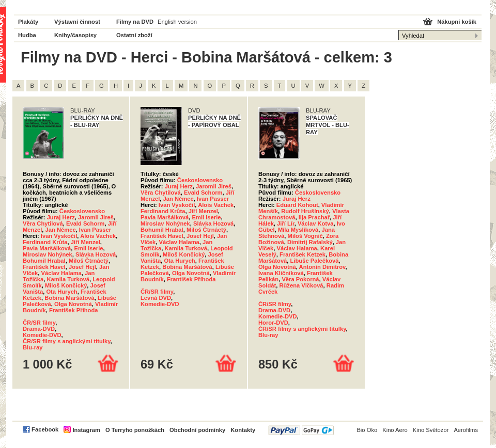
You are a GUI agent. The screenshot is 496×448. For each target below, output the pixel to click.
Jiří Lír (286, 223)
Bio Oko (367, 430)
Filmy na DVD (135, 22)
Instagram (86, 430)
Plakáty (28, 22)
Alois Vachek (98, 236)
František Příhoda (74, 310)
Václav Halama (61, 273)
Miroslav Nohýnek (48, 254)
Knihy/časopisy (75, 35)
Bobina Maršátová (69, 298)
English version (177, 22)
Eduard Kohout (297, 205)
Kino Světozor (431, 430)
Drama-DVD (39, 329)
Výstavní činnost (77, 22)
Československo (82, 211)
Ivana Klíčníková (281, 273)
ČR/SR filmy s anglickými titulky (67, 341)
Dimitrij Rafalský (310, 242)
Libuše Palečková (315, 261)
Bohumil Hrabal (44, 261)
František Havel (44, 267)
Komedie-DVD (42, 335)
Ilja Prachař (314, 217)
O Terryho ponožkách (135, 430)
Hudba (27, 35)
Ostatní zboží (134, 35)
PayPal (301, 430)
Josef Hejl (82, 267)
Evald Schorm (86, 223)
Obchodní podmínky (197, 430)
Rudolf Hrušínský (305, 211)
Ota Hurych (61, 292)
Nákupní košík (457, 22)
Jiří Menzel (86, 242)
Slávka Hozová (96, 254)
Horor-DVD (273, 323)
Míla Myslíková (298, 230)
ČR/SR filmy (39, 323)
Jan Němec (61, 230)
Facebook (45, 429)
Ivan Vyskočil (59, 236)
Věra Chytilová (43, 223)
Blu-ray (33, 347)
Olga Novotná (73, 304)
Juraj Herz (61, 217)
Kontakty (243, 430)
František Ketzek (303, 254)
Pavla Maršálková (47, 248)
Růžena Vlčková (301, 285)
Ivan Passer (95, 230)
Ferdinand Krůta (45, 242)
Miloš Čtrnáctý (89, 261)
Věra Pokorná (300, 279)
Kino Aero (395, 430)
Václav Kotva (316, 223)
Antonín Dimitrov (322, 267)
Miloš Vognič (305, 236)
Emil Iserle (89, 248)
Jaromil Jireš (96, 217)
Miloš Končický (66, 285)
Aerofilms (466, 430)
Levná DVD (156, 298)
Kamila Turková (68, 279)
